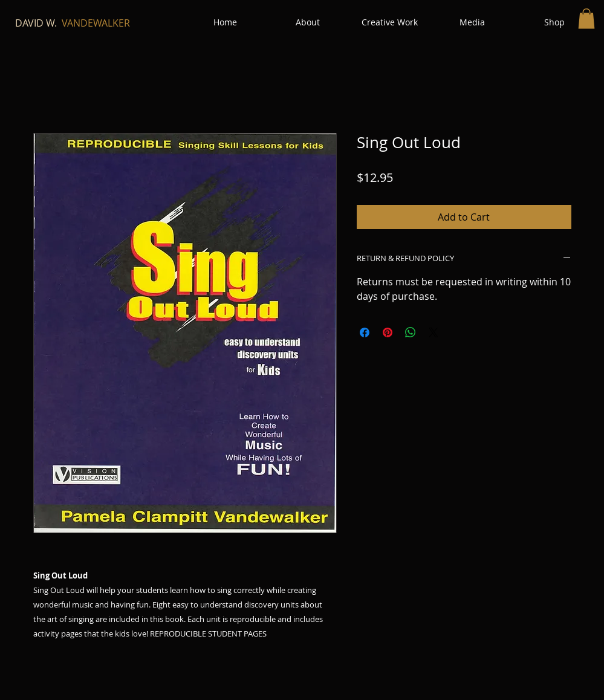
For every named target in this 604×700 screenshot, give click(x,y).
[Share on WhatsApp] (411, 332)
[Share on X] (434, 332)
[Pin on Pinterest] (388, 332)
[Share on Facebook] (365, 332)
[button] (586, 18)
